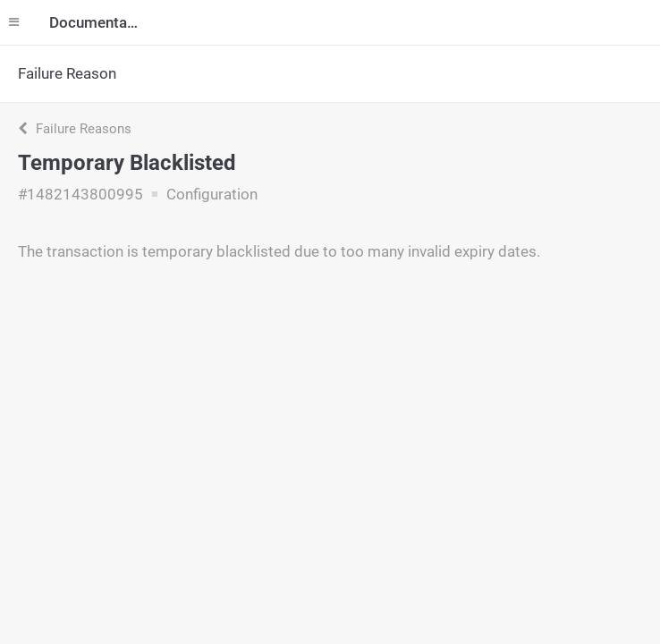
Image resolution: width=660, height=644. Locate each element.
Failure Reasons (75, 129)
